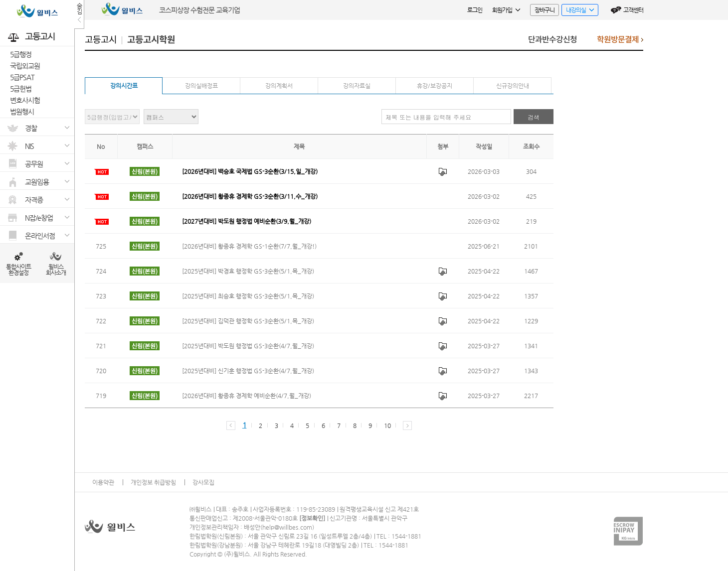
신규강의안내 (513, 86)
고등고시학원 (151, 40)
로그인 (475, 10)
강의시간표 (124, 86)
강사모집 (203, 482)
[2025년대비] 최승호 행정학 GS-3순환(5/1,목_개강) (248, 296)
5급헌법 (21, 89)
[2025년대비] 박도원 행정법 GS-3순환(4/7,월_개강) (248, 346)
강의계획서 (279, 86)
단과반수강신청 (552, 40)
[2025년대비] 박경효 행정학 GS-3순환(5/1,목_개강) (248, 271)
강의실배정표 (201, 86)
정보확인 (312, 518)
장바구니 (545, 10)
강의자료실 (357, 86)
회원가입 (506, 10)
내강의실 (578, 11)
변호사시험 (25, 100)
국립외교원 (25, 66)
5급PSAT (22, 77)
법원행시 (22, 112)
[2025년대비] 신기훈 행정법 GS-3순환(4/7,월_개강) (248, 371)
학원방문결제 (620, 42)
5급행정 (21, 54)
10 (387, 426)
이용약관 (103, 482)
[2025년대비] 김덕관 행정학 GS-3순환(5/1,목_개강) (248, 321)
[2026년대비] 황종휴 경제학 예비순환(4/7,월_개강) (247, 396)
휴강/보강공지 (435, 86)
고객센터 (633, 10)
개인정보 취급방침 (153, 482)
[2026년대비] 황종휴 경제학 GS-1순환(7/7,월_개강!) (249, 246)
